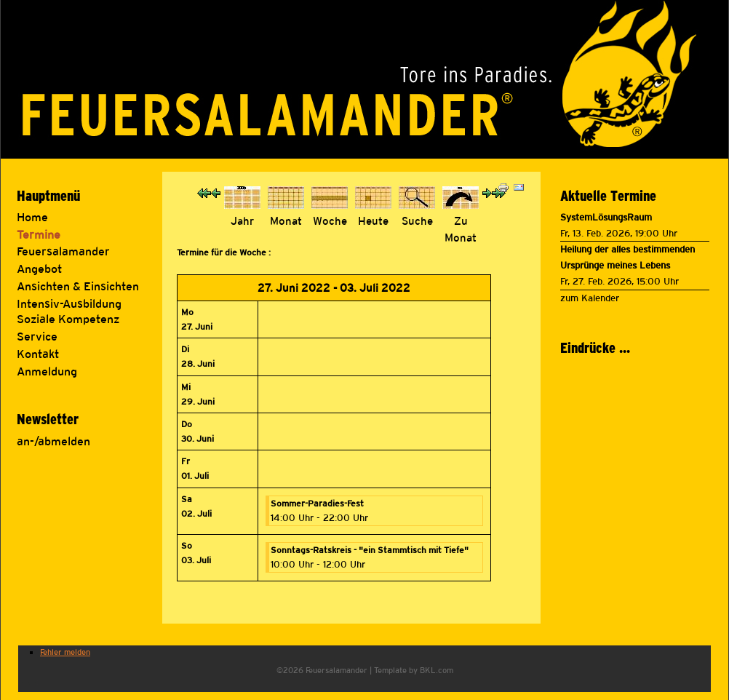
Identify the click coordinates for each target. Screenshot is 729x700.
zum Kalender (590, 298)
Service (37, 337)
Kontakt (38, 354)
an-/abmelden (53, 441)
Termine (39, 235)
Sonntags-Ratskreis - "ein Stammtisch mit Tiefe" (370, 550)
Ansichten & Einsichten (78, 286)
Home (32, 217)
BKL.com (437, 670)
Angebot (39, 269)
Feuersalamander (63, 251)
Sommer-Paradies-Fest (317, 504)
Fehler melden (65, 652)
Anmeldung (47, 371)
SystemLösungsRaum (606, 217)
